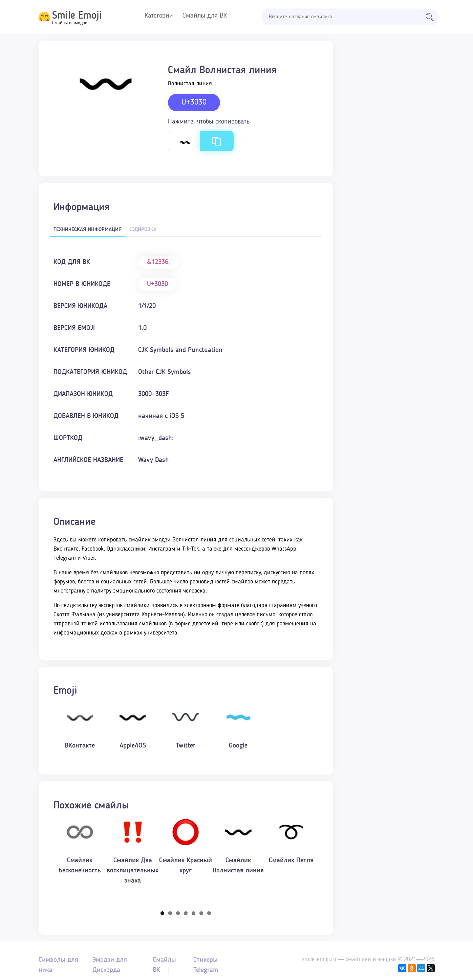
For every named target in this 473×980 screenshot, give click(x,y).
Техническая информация (88, 230)
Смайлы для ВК (205, 16)
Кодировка (142, 230)
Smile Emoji (77, 16)
